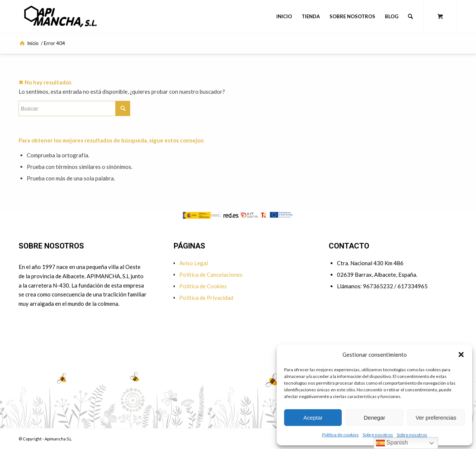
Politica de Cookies (203, 286)
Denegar (374, 418)
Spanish (392, 443)
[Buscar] (410, 16)
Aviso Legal (194, 263)
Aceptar (313, 418)
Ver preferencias (436, 418)
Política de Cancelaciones (211, 275)
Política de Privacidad (206, 298)
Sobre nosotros (378, 435)
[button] (461, 355)
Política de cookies (340, 435)
